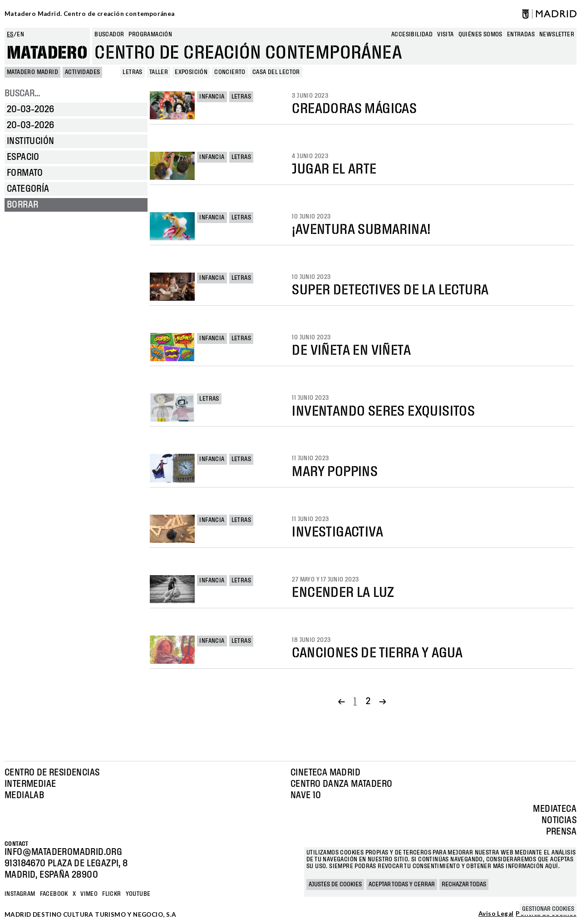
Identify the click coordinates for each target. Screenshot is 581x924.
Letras (241, 97)
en (20, 35)
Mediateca (555, 809)
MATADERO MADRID (32, 72)
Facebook (54, 894)
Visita (445, 35)
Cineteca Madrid (325, 773)
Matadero (47, 53)
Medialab (24, 795)
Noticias (559, 820)
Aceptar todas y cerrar (402, 884)
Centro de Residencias (52, 773)
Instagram (20, 894)
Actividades (82, 72)
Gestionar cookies (548, 909)
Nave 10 (306, 795)
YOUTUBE (138, 894)
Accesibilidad (412, 35)
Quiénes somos (480, 35)
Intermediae (30, 784)
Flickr (111, 894)
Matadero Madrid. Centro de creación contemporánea (90, 14)
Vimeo (89, 894)
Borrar (22, 205)
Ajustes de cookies (335, 884)
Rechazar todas (464, 884)
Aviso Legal (496, 914)
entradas (521, 35)
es (10, 35)
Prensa (561, 832)
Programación (150, 35)
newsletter (557, 35)
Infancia (212, 97)
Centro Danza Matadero (341, 784)
